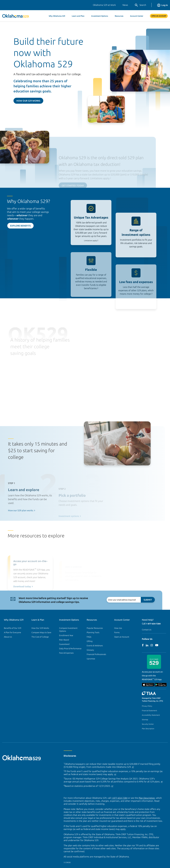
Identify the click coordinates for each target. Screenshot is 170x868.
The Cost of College (40, 637)
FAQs (89, 637)
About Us (8, 637)
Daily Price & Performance (70, 649)
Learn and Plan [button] (78, 16)
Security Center (148, 724)
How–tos (118, 628)
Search (140, 5)
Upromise (91, 659)
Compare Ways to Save (41, 632)
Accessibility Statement (151, 715)
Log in (162, 5)
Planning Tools (93, 632)
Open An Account (159, 16)
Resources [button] (119, 16)
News (125, 5)
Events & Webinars (95, 646)
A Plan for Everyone (13, 632)
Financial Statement (149, 711)
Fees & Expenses (66, 653)
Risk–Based (64, 640)
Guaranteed (64, 644)
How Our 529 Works (28, 101)
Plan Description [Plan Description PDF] (147, 798)
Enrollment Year (66, 635)
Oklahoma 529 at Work (104, 5)
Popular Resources (95, 628)
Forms (117, 632)
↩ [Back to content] (133, 767)
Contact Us (147, 630)
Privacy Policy (147, 706)
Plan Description (148, 729)
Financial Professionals (96, 654)
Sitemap (145, 720)
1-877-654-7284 (153, 624)
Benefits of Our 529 (13, 628)
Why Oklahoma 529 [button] (57, 16)
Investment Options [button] (100, 16)
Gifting (90, 641)
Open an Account (122, 637)
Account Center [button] (137, 16)
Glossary (90, 650)
